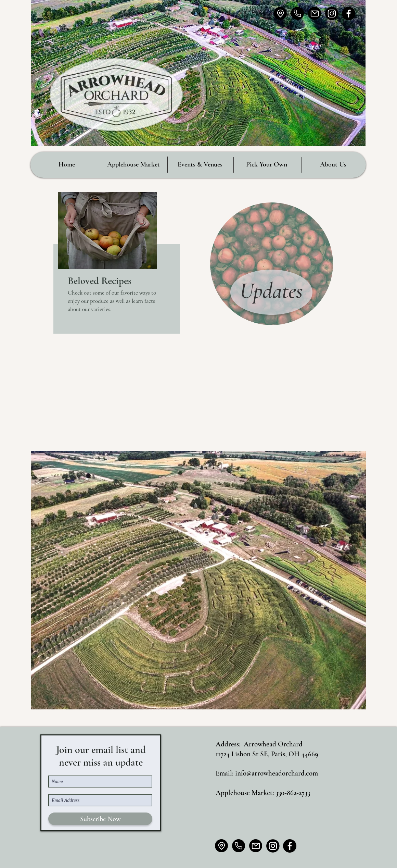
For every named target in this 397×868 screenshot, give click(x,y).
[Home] (297, 13)
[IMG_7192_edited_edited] (349, 14)
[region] (116, 263)
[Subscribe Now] (100, 819)
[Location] (280, 13)
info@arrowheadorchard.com (277, 773)
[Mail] (315, 13)
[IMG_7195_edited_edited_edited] (332, 14)
